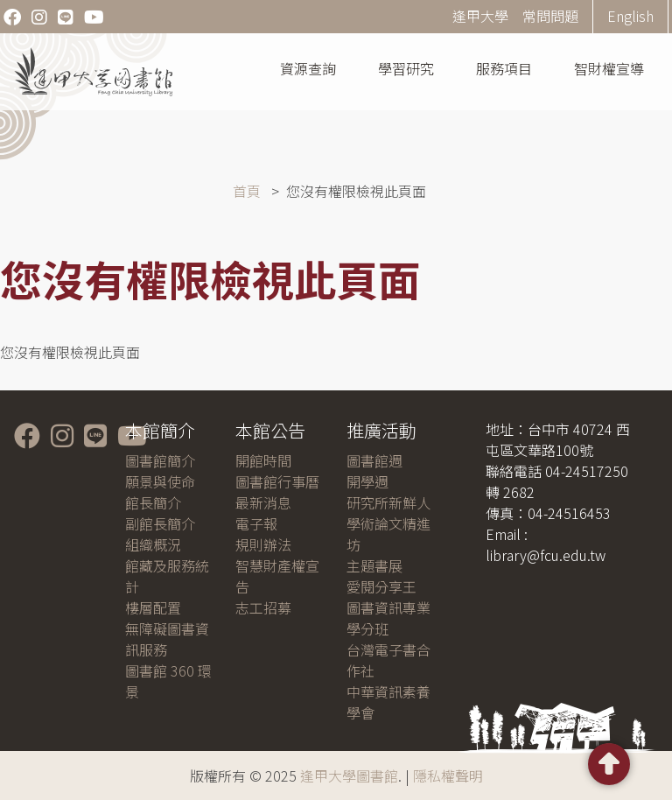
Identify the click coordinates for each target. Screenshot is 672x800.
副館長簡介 (160, 523)
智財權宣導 (609, 68)
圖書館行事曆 (277, 481)
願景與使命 (160, 481)
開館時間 (263, 460)
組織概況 (153, 544)
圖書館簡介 (160, 460)
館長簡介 (153, 502)
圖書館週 (374, 460)
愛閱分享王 (381, 586)
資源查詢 (308, 68)
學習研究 (406, 68)
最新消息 (263, 502)
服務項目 (504, 68)
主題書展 (374, 565)
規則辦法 (263, 544)
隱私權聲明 (448, 775)
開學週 (367, 481)
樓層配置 (153, 607)
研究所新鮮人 (388, 502)
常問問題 (550, 16)
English (630, 16)
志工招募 (263, 607)
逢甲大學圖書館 (349, 775)
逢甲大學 (480, 16)
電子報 (256, 523)
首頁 (247, 191)
